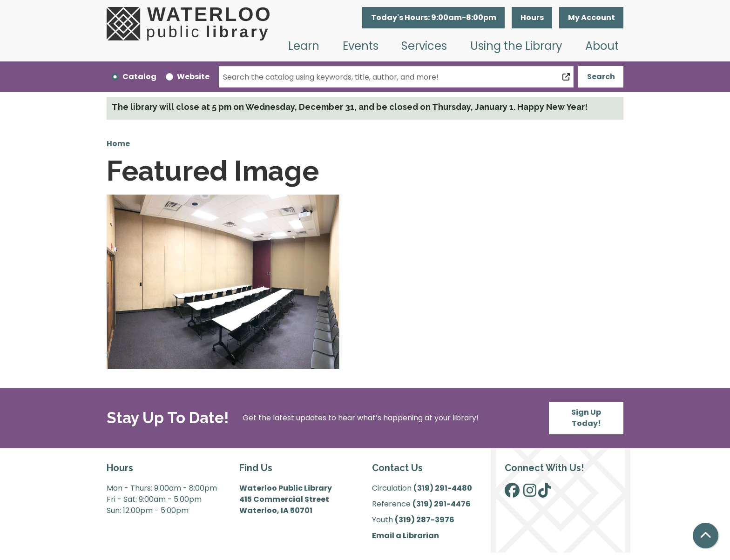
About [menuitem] (602, 46)
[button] (433, 18)
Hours (532, 17)
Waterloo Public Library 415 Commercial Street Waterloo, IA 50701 (286, 499)
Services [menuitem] (424, 46)
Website (193, 77)
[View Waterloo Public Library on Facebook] (512, 493)
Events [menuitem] (361, 46)
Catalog (139, 77)
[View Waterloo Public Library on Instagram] (530, 493)
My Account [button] (591, 17)
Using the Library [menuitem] (516, 46)
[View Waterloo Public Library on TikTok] (545, 493)
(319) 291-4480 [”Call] (443, 488)
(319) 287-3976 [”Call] (425, 520)
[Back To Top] (706, 536)
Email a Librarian (406, 536)
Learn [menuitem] (304, 46)
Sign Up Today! (586, 418)
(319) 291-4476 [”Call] (442, 504)
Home (118, 144)
